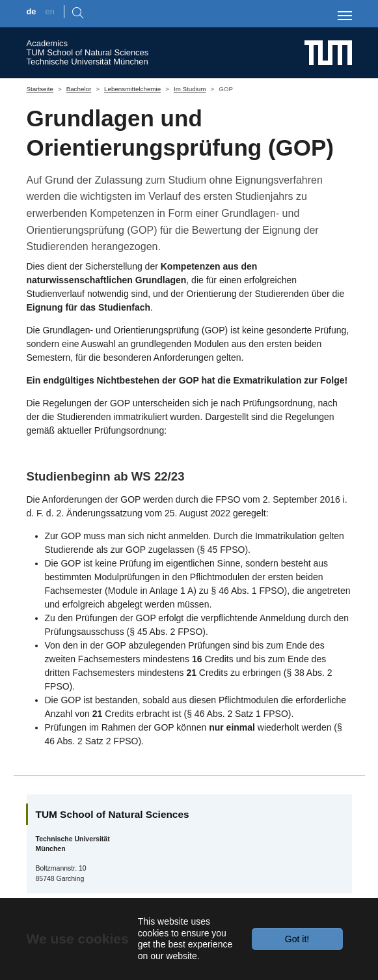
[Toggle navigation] (345, 16)
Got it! (297, 939)
